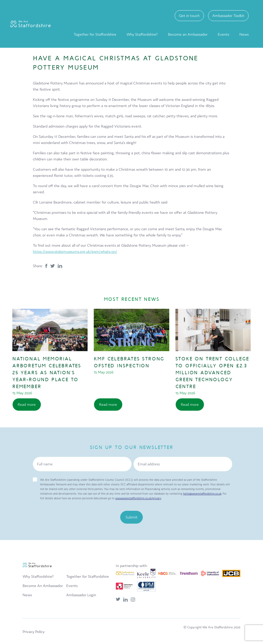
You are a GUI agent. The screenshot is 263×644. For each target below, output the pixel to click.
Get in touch (189, 16)
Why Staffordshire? (142, 34)
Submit (131, 517)
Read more (27, 404)
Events (223, 34)
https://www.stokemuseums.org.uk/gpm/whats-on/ (75, 251)
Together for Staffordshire (95, 34)
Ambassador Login (81, 595)
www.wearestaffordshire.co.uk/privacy (138, 498)
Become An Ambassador (43, 586)
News (244, 34)
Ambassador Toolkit (228, 16)
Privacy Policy (34, 632)
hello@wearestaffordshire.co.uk (202, 494)
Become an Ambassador (188, 34)
